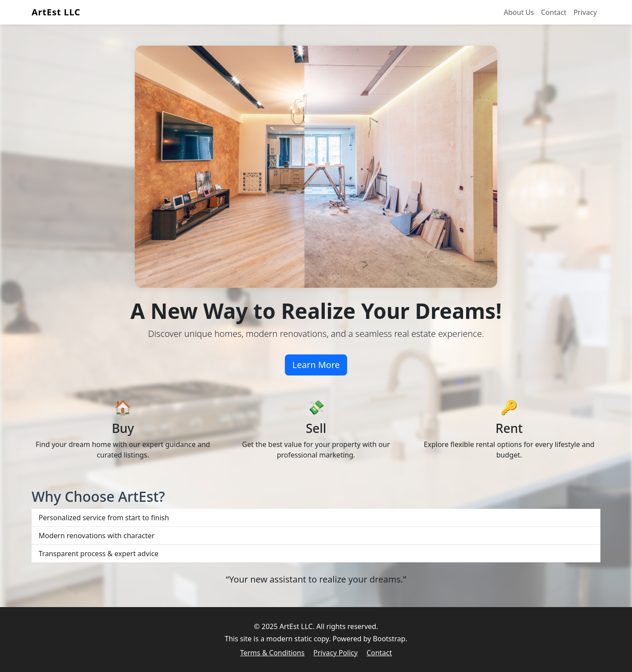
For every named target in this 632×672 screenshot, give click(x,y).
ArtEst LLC (56, 12)
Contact (554, 12)
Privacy (585, 12)
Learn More (316, 365)
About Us (519, 12)
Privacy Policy (336, 653)
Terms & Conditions (272, 653)
